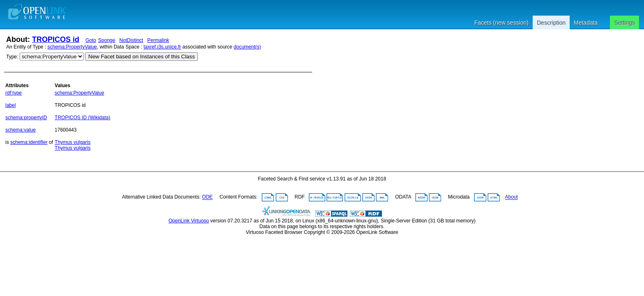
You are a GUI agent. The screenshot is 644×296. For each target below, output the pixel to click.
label (10, 105)
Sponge (107, 40)
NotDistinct (131, 40)
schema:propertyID (26, 118)
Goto (91, 40)
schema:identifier (29, 142)
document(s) (247, 47)
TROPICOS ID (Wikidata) (82, 118)
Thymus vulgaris (72, 142)
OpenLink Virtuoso (189, 221)
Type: (12, 57)
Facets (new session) (501, 23)
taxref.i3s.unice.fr (162, 47)
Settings (624, 23)
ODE (207, 197)
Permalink (158, 40)
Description (551, 23)
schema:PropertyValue (72, 47)
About (512, 197)
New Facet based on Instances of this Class (141, 57)
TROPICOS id (56, 39)
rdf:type (14, 93)
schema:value (21, 130)
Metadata (586, 23)
